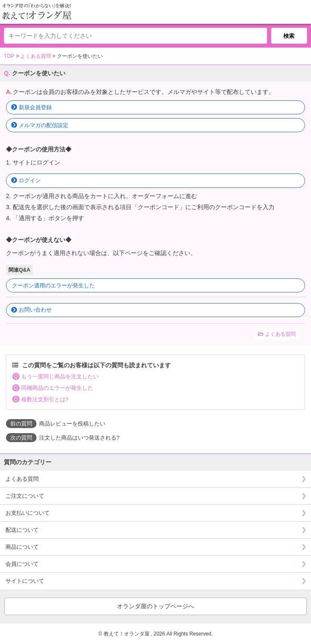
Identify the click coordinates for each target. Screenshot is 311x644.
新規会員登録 (35, 107)
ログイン (30, 180)
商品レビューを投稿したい (72, 424)
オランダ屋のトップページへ (155, 606)
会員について (22, 564)
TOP (9, 56)
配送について (22, 530)
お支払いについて (28, 513)
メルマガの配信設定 (44, 125)
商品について (22, 547)
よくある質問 (36, 56)
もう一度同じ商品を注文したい (60, 376)
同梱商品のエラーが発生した (57, 388)
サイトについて (25, 581)
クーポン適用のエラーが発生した (53, 285)
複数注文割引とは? (45, 399)
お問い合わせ (35, 310)
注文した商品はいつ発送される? (79, 438)
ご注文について (25, 496)
